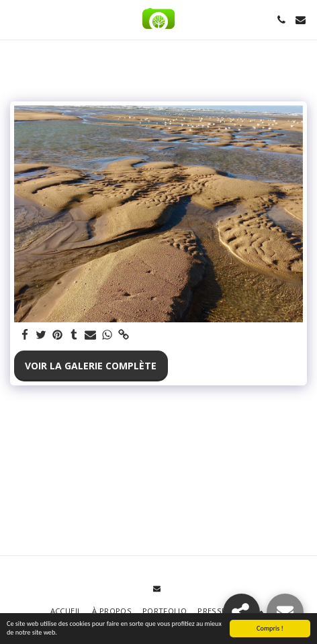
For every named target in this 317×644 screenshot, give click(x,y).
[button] (15, 19)
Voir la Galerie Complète (91, 366)
